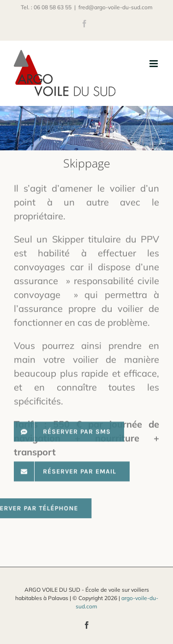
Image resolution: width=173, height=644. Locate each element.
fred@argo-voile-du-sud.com (116, 7)
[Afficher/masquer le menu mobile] (154, 64)
